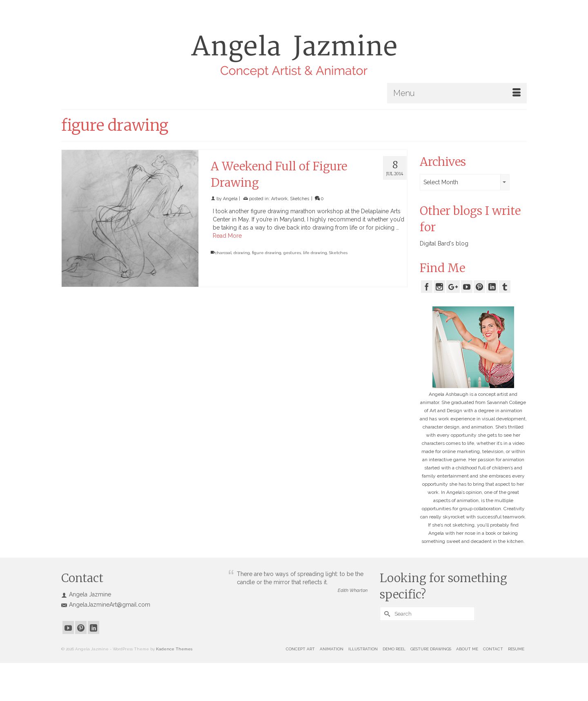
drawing (242, 253)
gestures (292, 253)
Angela (230, 199)
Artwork (279, 199)
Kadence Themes (174, 649)
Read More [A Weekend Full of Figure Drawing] (227, 236)
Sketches (300, 199)
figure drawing (267, 253)
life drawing (315, 253)
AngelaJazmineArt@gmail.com (106, 605)
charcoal (223, 253)
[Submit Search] (386, 614)
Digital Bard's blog (444, 243)
